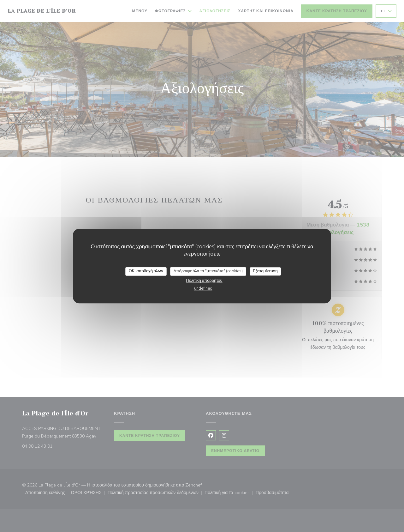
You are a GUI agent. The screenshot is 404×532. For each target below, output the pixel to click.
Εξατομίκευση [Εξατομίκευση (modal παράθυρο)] (265, 271)
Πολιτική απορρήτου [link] (204, 281)
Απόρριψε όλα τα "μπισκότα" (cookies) (208, 271)
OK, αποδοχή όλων (146, 271)
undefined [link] (203, 288)
